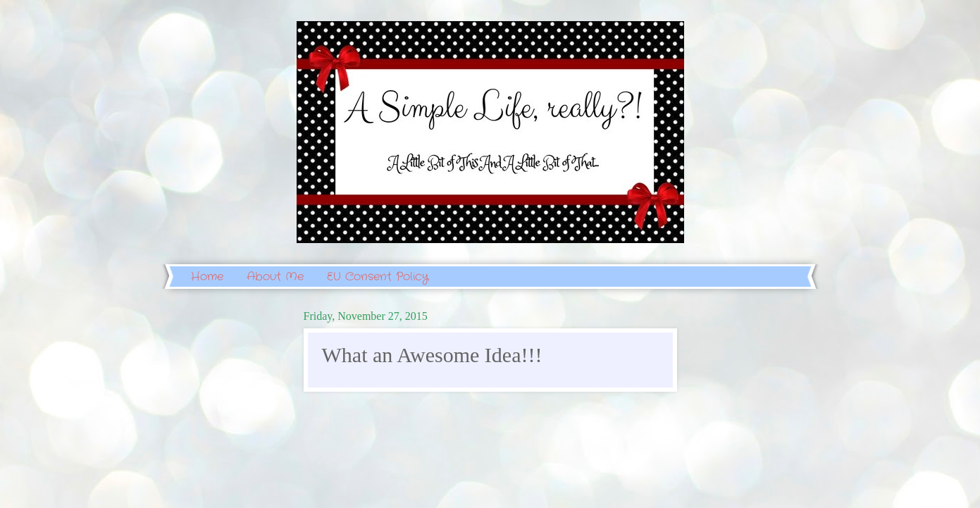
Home (207, 277)
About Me (275, 277)
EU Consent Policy (378, 277)
